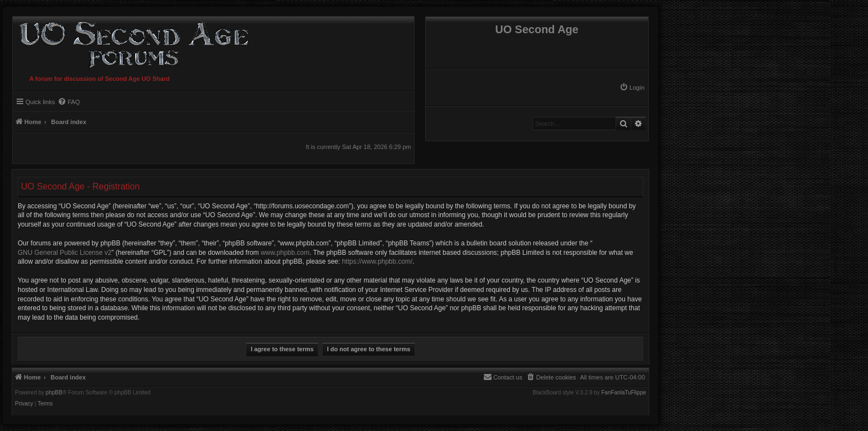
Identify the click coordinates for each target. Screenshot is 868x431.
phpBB (54, 393)
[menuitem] (632, 88)
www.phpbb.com (285, 253)
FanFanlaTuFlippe (624, 393)
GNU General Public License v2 (64, 253)
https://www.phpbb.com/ (377, 261)
